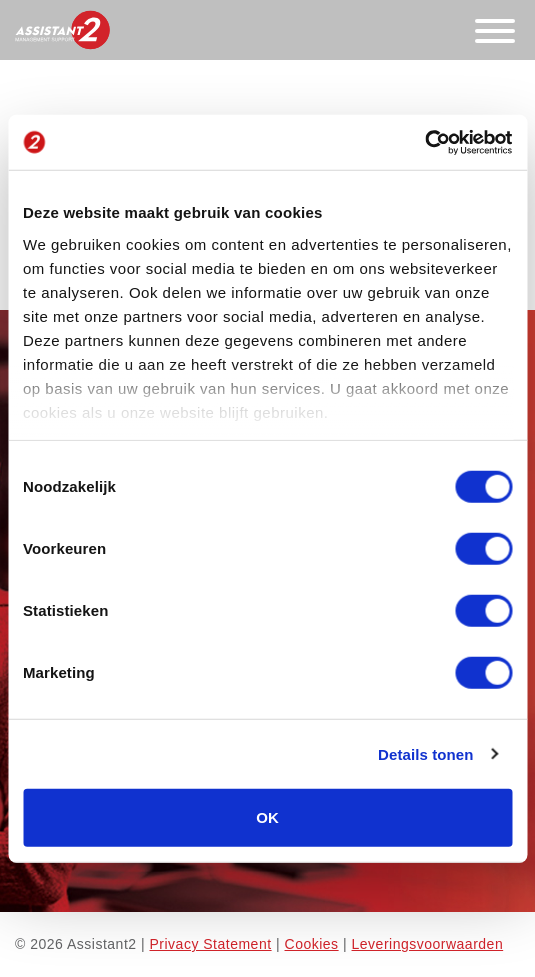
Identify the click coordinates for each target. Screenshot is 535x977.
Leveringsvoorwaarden (428, 944)
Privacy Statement (210, 944)
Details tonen (425, 753)
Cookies (312, 944)
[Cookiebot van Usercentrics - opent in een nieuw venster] (424, 142)
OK (267, 817)
